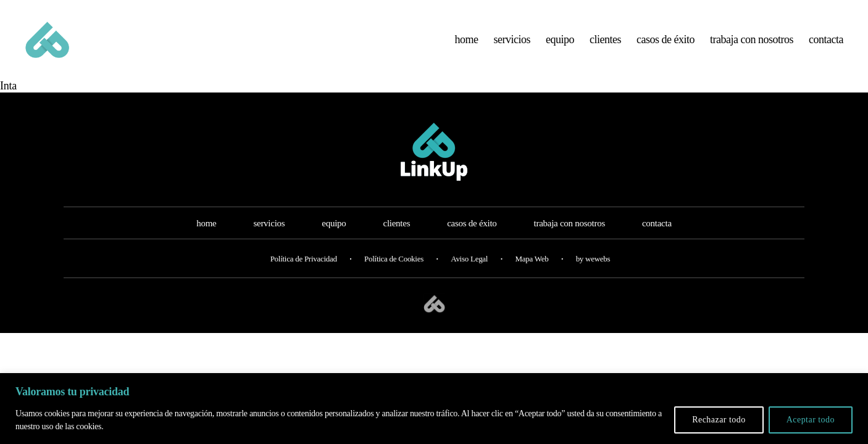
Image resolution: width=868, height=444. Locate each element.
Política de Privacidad (304, 269)
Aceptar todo (811, 420)
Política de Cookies (394, 269)
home (467, 44)
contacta (826, 44)
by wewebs (593, 269)
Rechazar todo (719, 420)
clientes (605, 44)
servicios (512, 44)
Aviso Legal (469, 269)
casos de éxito (666, 44)
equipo (560, 44)
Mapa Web (532, 269)
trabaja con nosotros (752, 44)
